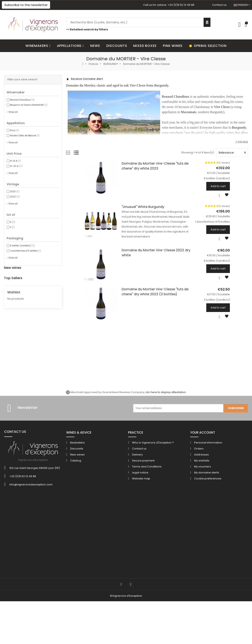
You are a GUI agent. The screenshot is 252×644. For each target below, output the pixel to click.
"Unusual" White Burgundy (134, 210)
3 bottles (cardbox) (37, 290)
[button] (26, 5)
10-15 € (15, 161)
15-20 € (16, 166)
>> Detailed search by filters (87, 29)
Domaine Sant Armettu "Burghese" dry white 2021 (59, 321)
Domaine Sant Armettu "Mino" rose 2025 (53, 298)
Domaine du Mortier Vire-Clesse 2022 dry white (152, 256)
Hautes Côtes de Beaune (25, 136)
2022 (15, 197)
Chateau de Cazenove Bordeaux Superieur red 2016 (61, 406)
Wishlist (14, 439)
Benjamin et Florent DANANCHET (29, 105)
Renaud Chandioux (22, 100)
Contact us (219, 5)
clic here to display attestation (166, 517)
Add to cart (236, 186)
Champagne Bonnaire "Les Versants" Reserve (56, 352)
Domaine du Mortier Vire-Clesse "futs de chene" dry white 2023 (165, 163)
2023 (15, 192)
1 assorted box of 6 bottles (25, 251)
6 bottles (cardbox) (22, 246)
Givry (14, 130)
